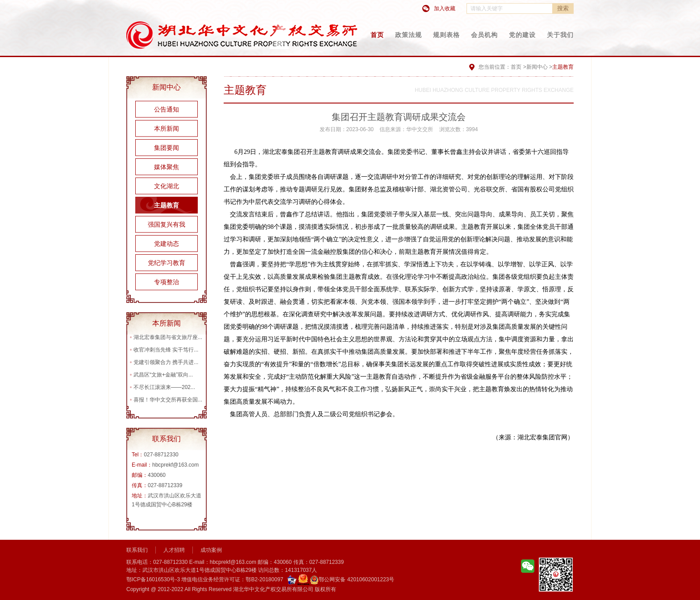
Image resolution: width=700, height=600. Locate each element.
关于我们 (560, 35)
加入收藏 (445, 8)
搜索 (563, 8)
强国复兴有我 (167, 224)
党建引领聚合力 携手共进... (166, 362)
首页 (377, 35)
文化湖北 (167, 186)
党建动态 (167, 244)
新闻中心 (537, 67)
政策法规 (408, 35)
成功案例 (211, 550)
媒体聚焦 (167, 167)
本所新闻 (167, 128)
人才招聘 (174, 550)
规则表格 (446, 35)
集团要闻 (167, 148)
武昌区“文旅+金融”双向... (163, 375)
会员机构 (484, 35)
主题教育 (167, 205)
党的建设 (522, 35)
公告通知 (167, 109)
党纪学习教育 (167, 263)
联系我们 (137, 550)
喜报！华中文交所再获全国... (168, 400)
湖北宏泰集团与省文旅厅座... (168, 337)
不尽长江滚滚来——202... (164, 387)
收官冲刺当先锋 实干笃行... (166, 350)
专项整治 (167, 282)
